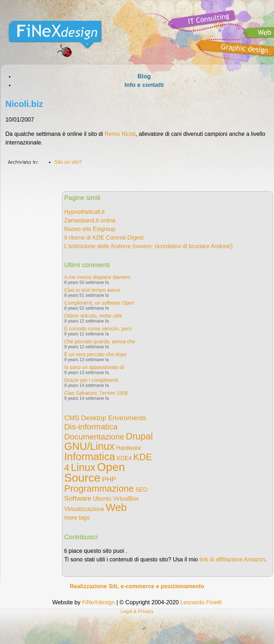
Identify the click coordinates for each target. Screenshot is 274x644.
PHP (109, 479)
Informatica (89, 457)
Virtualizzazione (84, 509)
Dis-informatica (91, 427)
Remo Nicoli (120, 134)
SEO (142, 490)
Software (78, 498)
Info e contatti (144, 85)
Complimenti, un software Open (99, 303)
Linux (83, 467)
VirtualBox (126, 499)
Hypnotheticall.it (84, 212)
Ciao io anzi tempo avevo (92, 290)
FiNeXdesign (98, 602)
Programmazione (99, 488)
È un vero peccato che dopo (95, 354)
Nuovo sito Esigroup (90, 229)
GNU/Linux (89, 446)
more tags (77, 518)
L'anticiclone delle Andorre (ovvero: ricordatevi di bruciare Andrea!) (148, 246)
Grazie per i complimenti (91, 380)
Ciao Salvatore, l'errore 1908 (96, 393)
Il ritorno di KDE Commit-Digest (104, 238)
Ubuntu (102, 499)
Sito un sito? (68, 162)
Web (116, 507)
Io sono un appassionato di (94, 367)
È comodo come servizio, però (98, 329)
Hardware (129, 448)
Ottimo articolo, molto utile (93, 316)
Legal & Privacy (137, 611)
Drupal (139, 436)
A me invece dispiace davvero (97, 277)
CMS (72, 418)
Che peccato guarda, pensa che (99, 341)
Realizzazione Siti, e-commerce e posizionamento (137, 586)
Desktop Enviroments (113, 418)
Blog (144, 76)
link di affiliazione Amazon (232, 559)
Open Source (94, 472)
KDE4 (124, 458)
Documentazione (94, 437)
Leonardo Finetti (201, 602)
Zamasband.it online (90, 220)
